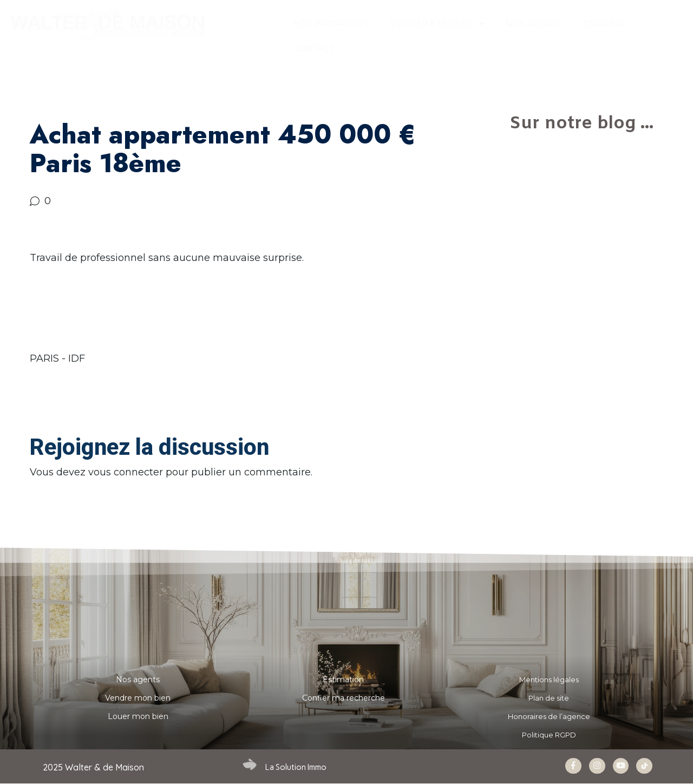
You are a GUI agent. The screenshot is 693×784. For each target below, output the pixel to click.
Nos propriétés (331, 24)
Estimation (343, 680)
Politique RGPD (549, 735)
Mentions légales (549, 680)
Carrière (604, 24)
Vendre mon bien (138, 698)
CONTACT (314, 48)
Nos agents (138, 680)
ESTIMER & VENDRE (437, 24)
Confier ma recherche (344, 698)
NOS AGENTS (533, 24)
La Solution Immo (296, 767)
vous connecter (126, 472)
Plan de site (549, 698)
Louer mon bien (138, 716)
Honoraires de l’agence (549, 716)
